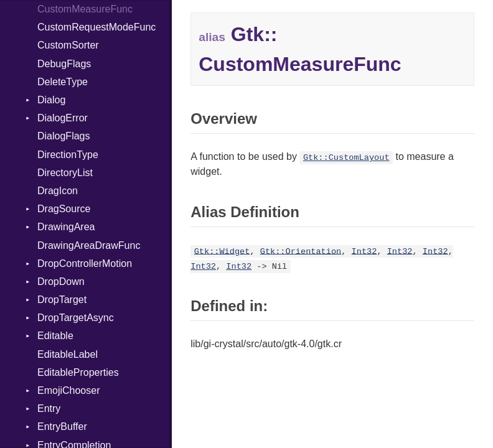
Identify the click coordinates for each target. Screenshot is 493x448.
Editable (55, 336)
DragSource (64, 209)
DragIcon (58, 191)
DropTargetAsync (76, 318)
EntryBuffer (62, 427)
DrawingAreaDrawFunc (89, 245)
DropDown (61, 282)
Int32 (364, 251)
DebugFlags (64, 64)
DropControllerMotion (85, 264)
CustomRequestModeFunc (96, 27)
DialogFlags (63, 136)
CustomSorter (68, 45)
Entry (49, 408)
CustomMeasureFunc (85, 9)
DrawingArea (66, 227)
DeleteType (63, 82)
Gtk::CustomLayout (346, 158)
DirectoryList (65, 173)
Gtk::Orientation (301, 251)
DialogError (63, 118)
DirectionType (68, 155)
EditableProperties (78, 372)
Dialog (51, 100)
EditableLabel (68, 354)
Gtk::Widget (222, 251)
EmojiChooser (68, 390)
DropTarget (62, 300)
